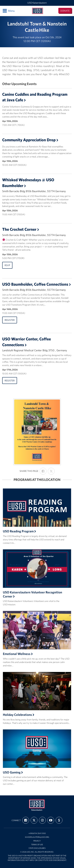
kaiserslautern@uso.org (37, 837)
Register (10, 320)
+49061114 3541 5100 (37, 833)
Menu (8, 11)
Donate (65, 11)
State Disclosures (37, 848)
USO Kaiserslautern (37, 3)
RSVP (7, 265)
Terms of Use (37, 845)
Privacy (37, 841)
